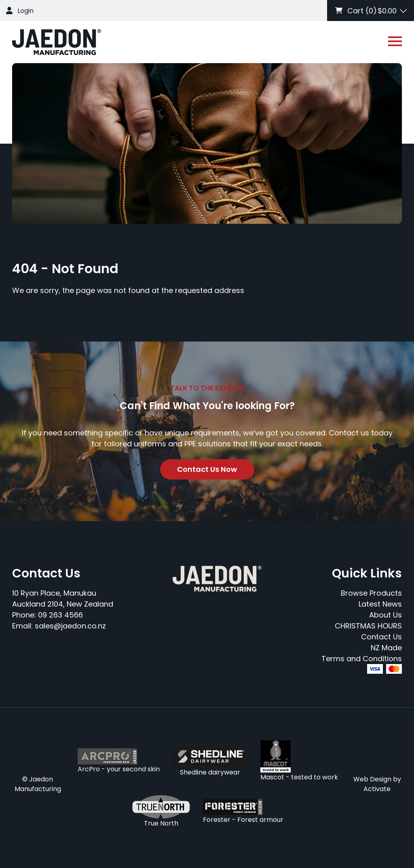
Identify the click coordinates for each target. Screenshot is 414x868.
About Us (385, 615)
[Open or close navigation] (395, 41)
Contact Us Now (207, 469)
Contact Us (381, 637)
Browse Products (371, 593)
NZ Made (386, 648)
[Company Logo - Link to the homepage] (57, 42)
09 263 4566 (60, 615)
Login (25, 11)
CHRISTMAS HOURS (368, 626)
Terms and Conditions (362, 659)
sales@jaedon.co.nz (70, 626)
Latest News (380, 604)
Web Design (372, 779)
